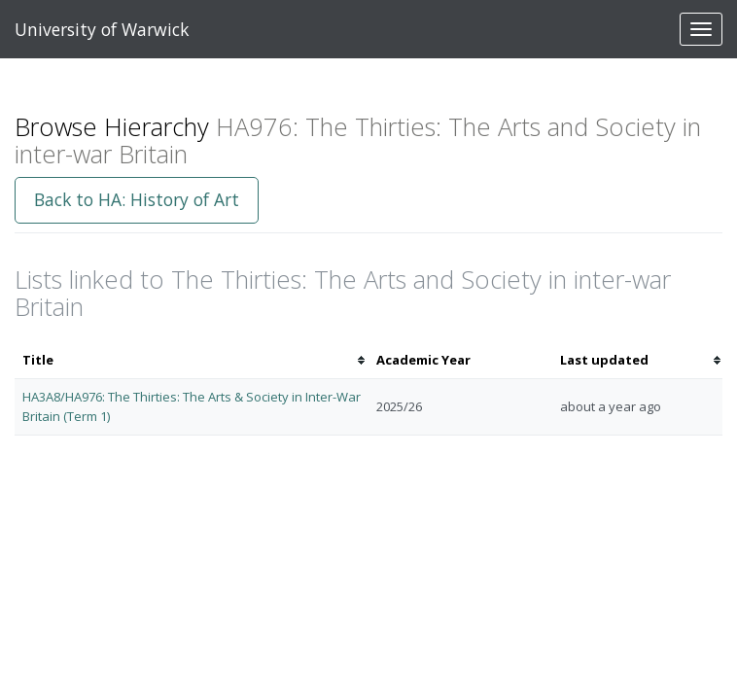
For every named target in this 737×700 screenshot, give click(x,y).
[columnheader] (192, 360)
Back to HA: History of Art (137, 199)
